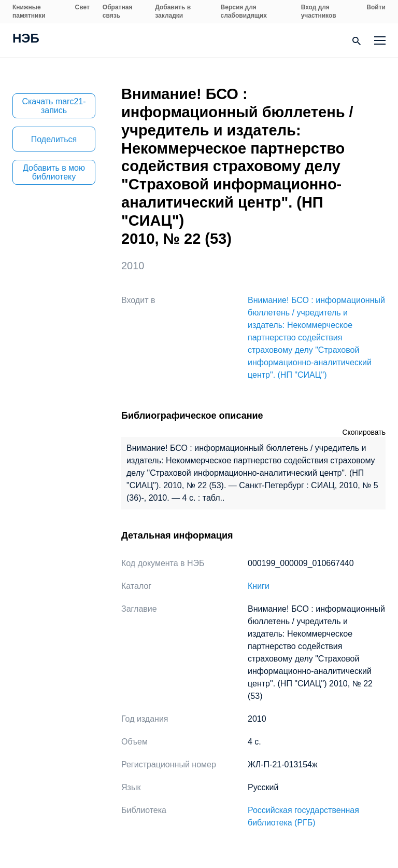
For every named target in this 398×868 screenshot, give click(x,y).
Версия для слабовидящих (244, 11)
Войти (376, 7)
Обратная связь (118, 11)
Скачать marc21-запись (54, 106)
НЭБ (26, 39)
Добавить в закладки (173, 11)
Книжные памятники (29, 11)
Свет (82, 7)
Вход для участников (319, 11)
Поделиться (54, 139)
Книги (259, 586)
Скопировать (364, 432)
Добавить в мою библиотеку (54, 172)
